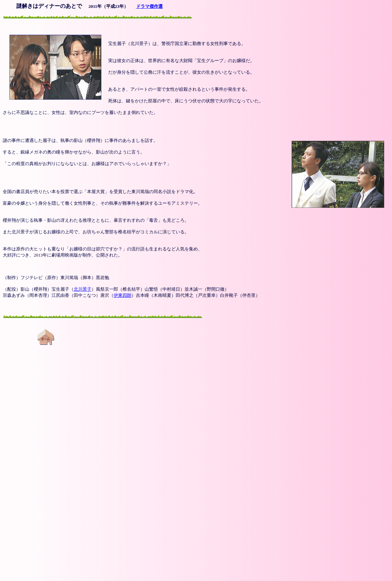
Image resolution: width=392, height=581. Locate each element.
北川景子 (83, 289)
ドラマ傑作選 (149, 6)
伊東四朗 (122, 295)
